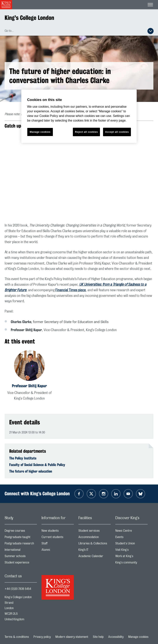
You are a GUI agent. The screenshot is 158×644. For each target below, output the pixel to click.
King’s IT (95, 551)
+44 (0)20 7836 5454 (18, 589)
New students (58, 532)
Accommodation (95, 538)
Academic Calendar (95, 557)
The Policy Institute (23, 458)
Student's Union (131, 544)
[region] (79, 116)
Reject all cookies (86, 132)
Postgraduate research (21, 544)
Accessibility (116, 637)
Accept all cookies (117, 132)
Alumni (58, 551)
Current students (58, 538)
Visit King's (131, 551)
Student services (95, 532)
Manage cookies (138, 637)
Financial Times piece (71, 290)
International (21, 551)
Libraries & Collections (95, 544)
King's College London (29, 18)
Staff (58, 544)
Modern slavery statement (72, 637)
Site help (98, 637)
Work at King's (131, 557)
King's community (131, 563)
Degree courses (21, 532)
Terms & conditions (17, 637)
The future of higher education (31, 471)
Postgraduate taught (21, 538)
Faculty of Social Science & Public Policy (37, 465)
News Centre (131, 532)
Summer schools (21, 557)
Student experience (21, 563)
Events (131, 538)
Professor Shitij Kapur (29, 386)
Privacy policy (42, 637)
